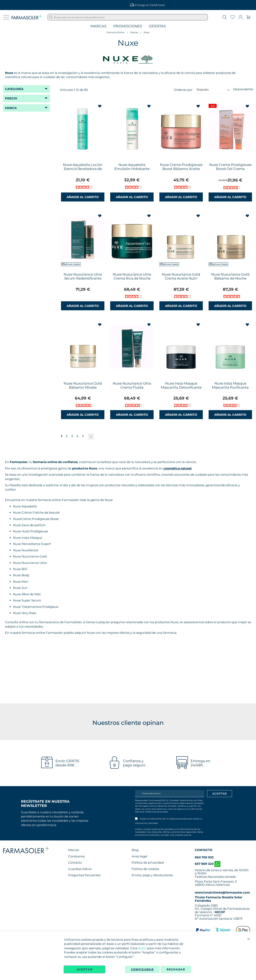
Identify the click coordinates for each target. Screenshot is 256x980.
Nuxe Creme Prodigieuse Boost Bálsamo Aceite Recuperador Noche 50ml (181, 171)
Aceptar (84, 969)
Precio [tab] (11, 98)
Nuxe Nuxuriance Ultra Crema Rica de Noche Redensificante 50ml (132, 278)
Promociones (128, 26)
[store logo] (27, 17)
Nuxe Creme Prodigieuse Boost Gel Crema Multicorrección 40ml (230, 169)
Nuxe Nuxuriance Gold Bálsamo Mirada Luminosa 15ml (83, 387)
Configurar (142, 969)
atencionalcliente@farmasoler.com (222, 892)
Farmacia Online (115, 32)
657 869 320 (208, 864)
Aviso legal (139, 856)
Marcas (98, 26)
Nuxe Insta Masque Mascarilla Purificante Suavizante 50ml (230, 387)
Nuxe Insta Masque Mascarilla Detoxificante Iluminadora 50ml (181, 387)
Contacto (75, 862)
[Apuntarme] (219, 794)
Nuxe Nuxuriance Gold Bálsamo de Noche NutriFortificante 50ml (230, 278)
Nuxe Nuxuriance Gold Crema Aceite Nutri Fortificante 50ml (181, 278)
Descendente (243, 89)
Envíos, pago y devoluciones (152, 875)
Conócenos (76, 856)
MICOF (220, 912)
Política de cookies (145, 869)
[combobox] (128, 17)
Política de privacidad (156, 812)
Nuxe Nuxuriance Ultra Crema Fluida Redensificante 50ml (132, 387)
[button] (100, 106)
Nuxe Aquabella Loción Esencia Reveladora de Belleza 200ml (83, 169)
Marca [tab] (11, 108)
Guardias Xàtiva (80, 869)
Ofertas (157, 26)
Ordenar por (183, 90)
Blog (135, 850)
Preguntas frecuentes (84, 875)
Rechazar (176, 969)
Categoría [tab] (14, 89)
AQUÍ (142, 948)
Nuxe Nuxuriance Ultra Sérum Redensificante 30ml (83, 278)
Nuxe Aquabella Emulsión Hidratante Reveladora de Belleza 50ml (132, 171)
